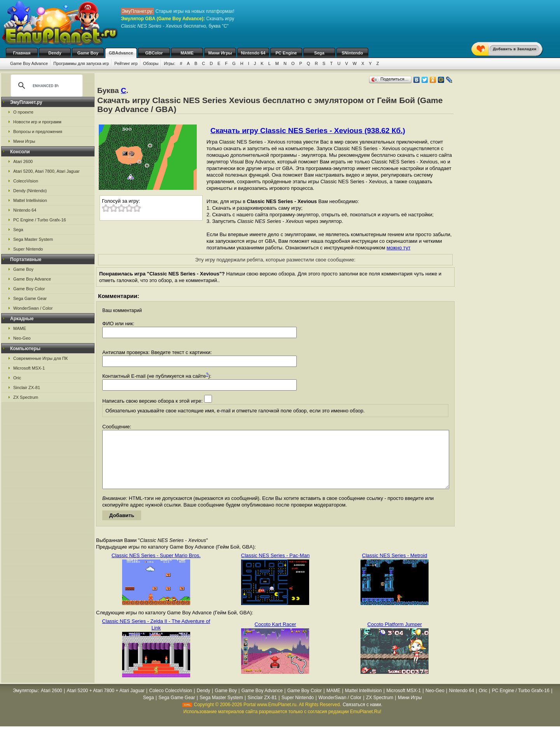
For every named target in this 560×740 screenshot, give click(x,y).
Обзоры (151, 63)
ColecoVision (26, 181)
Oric (17, 378)
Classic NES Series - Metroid (395, 567)
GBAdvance (121, 53)
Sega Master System (33, 239)
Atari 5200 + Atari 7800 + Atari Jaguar (106, 702)
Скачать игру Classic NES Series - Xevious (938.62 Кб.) (308, 131)
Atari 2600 (23, 161)
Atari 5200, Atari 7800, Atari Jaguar (46, 171)
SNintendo (353, 53)
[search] (45, 86)
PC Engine (286, 53)
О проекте (23, 112)
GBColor (154, 53)
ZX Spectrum (26, 397)
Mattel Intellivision (30, 200)
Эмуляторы (25, 702)
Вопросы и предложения (38, 132)
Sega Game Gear (30, 298)
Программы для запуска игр (81, 63)
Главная (22, 53)
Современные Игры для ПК (40, 358)
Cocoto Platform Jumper (395, 636)
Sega (319, 53)
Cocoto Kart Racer (276, 636)
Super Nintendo (28, 249)
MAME (187, 53)
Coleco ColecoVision (171, 702)
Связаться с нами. (362, 716)
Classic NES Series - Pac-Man (275, 567)
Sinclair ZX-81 (27, 388)
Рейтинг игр (126, 63)
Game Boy (88, 53)
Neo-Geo (22, 338)
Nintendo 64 (253, 53)
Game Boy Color (29, 289)
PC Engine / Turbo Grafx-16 (40, 220)
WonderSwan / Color (33, 308)
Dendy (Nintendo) (30, 191)
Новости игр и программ (37, 122)
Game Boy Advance (29, 63)
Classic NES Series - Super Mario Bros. (156, 567)
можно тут (398, 248)
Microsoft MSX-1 (29, 368)
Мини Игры (220, 53)
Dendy (55, 53)
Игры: (169, 63)
